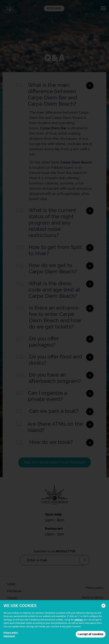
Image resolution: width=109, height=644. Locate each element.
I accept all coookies (91, 634)
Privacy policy (11, 633)
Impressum (9, 636)
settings (78, 620)
